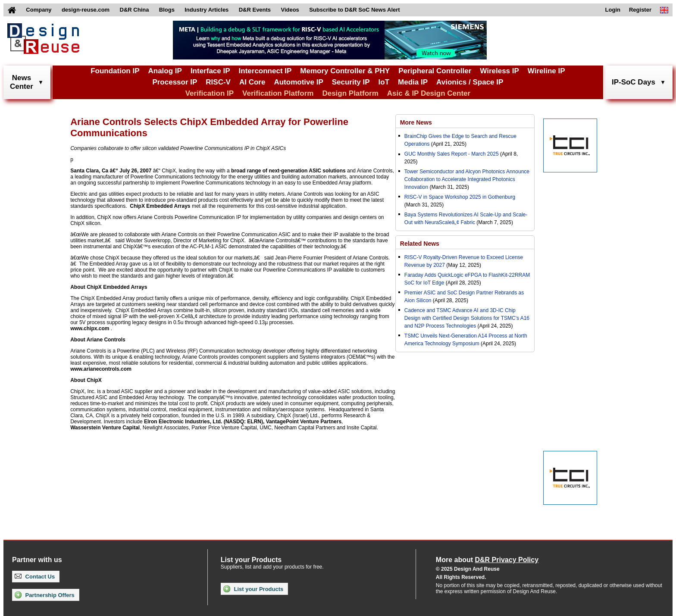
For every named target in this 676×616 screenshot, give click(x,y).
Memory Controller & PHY (345, 71)
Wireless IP (499, 71)
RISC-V (218, 82)
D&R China (135, 10)
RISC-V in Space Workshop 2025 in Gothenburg (460, 197)
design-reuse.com (86, 10)
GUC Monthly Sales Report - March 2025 (452, 154)
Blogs (167, 10)
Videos (290, 10)
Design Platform (350, 93)
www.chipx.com (90, 328)
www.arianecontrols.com (101, 369)
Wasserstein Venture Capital (105, 428)
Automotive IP (298, 82)
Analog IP (165, 71)
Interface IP (210, 71)
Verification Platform (278, 93)
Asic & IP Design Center (429, 93)
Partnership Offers (45, 595)
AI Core (252, 82)
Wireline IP (546, 71)
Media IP (413, 82)
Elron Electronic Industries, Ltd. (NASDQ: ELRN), (204, 422)
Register (640, 10)
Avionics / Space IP (470, 82)
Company (39, 10)
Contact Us (35, 577)
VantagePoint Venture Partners (304, 422)
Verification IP (210, 93)
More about (487, 560)
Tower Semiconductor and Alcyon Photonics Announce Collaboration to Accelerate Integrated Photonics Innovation (467, 179)
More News (416, 122)
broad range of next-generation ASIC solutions (288, 171)
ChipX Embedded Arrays (160, 206)
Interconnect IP (265, 71)
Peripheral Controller (435, 71)
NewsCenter (22, 82)
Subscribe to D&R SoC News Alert (354, 10)
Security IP (351, 82)
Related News (420, 244)
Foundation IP (115, 71)
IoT (384, 82)
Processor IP (175, 82)
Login (613, 10)
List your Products (253, 589)
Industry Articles (207, 10)
